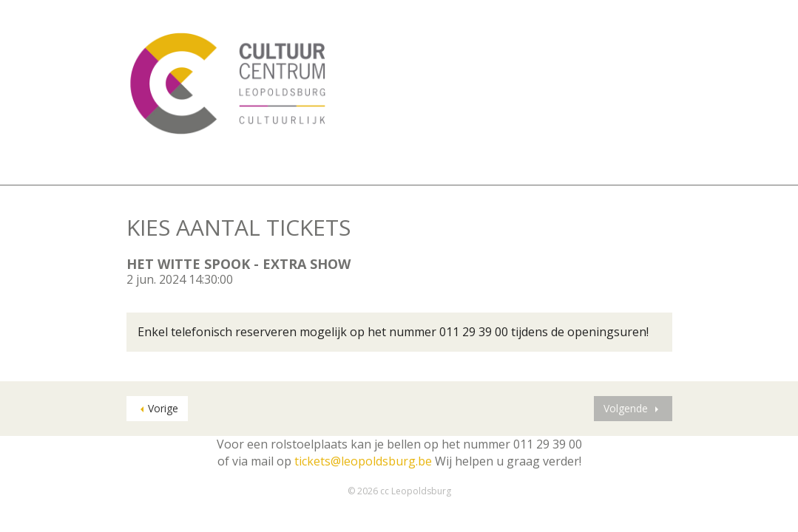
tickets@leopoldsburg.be (363, 461)
